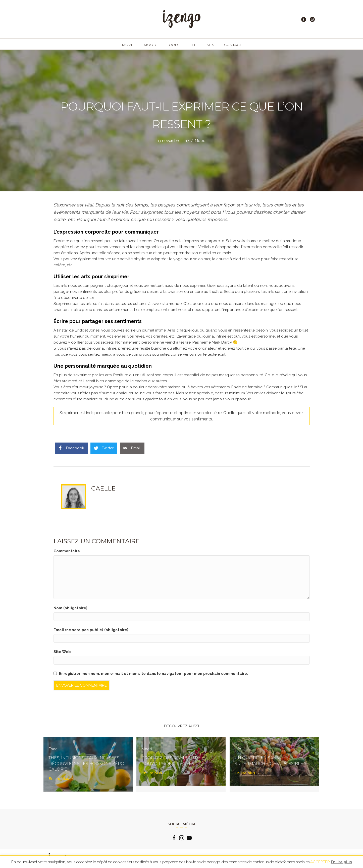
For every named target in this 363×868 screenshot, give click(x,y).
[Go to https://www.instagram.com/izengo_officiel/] (182, 839)
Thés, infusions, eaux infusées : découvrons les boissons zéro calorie (86, 764)
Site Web (62, 652)
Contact (233, 45)
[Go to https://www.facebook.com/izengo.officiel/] (174, 839)
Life (192, 45)
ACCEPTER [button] (320, 862)
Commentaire (67, 551)
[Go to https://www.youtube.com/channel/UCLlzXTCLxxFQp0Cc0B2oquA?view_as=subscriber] (189, 839)
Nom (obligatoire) (70, 608)
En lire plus (61, 779)
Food (172, 45)
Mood (150, 45)
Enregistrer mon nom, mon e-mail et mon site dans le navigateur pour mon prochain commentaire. (153, 674)
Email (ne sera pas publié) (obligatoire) (91, 630)
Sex (210, 45)
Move (128, 45)
